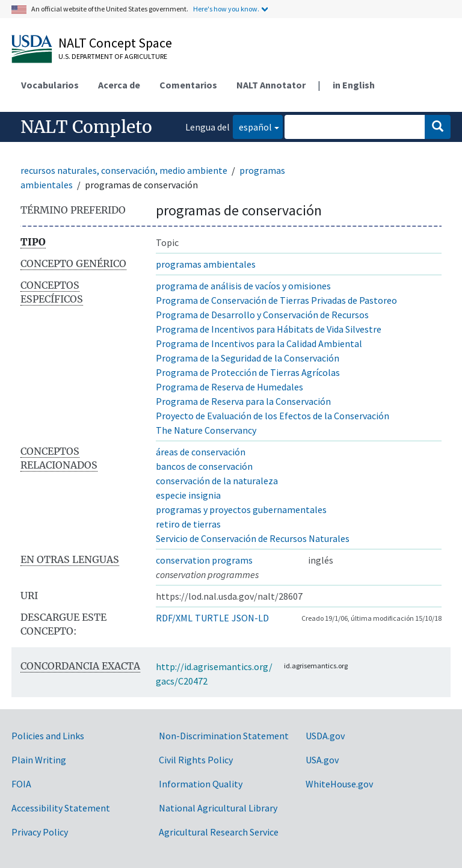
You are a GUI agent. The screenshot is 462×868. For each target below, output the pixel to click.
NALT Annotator (271, 85)
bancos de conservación (204, 466)
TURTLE (212, 618)
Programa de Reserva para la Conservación (243, 401)
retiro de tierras (188, 524)
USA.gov (322, 760)
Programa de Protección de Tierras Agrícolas (248, 372)
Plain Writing (39, 760)
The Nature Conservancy (206, 430)
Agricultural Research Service (219, 832)
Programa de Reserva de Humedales (229, 387)
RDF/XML (174, 618)
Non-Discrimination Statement (224, 736)
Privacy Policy (40, 832)
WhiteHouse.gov (339, 784)
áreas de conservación (201, 452)
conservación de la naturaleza (217, 481)
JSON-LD (250, 618)
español (252, 126)
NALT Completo (86, 127)
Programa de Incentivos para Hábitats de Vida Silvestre (269, 329)
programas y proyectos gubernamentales (241, 509)
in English (354, 85)
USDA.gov (325, 736)
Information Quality (201, 784)
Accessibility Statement (61, 808)
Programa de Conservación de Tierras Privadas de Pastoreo (276, 300)
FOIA (21, 784)
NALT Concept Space (115, 43)
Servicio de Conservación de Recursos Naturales (253, 538)
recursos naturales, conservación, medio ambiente (124, 170)
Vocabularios (50, 85)
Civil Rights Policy (196, 760)
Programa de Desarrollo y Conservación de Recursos (262, 315)
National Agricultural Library (218, 808)
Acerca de (119, 85)
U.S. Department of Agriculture (113, 56)
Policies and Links (48, 736)
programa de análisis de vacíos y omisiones (243, 286)
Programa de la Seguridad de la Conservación (248, 358)
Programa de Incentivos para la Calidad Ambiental (259, 343)
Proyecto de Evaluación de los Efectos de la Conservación (273, 416)
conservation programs (204, 560)
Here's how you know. (226, 9)
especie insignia (188, 495)
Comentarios (188, 85)
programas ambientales (206, 264)
